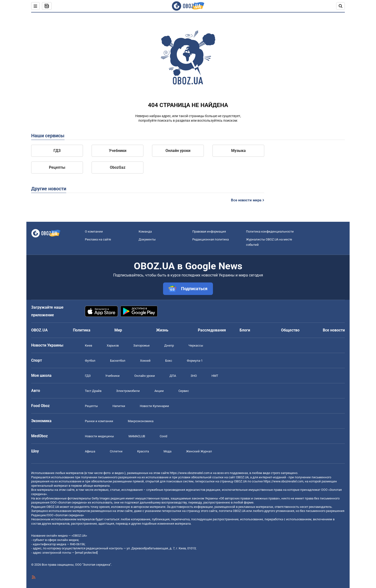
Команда (145, 231)
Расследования (212, 330)
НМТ (215, 376)
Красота (143, 451)
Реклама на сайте (98, 239)
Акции (159, 391)
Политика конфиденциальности (270, 231)
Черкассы (196, 345)
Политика (82, 330)
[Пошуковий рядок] (341, 6)
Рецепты (57, 167)
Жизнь (162, 330)
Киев (88, 345)
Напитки (119, 406)
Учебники (118, 151)
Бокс (169, 361)
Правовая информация (209, 231)
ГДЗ (57, 151)
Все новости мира (246, 200)
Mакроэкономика (141, 421)
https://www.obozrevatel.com (190, 473)
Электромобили (128, 391)
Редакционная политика (211, 239)
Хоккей (145, 361)
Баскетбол (118, 361)
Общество (290, 330)
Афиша (90, 451)
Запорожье (141, 345)
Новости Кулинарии (154, 406)
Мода (167, 451)
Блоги (245, 330)
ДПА (173, 376)
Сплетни (116, 451)
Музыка (238, 151)
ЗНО (194, 376)
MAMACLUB (137, 436)
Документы (147, 239)
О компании (94, 231)
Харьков (113, 345)
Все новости (334, 330)
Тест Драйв (93, 391)
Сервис (184, 391)
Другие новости (49, 189)
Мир (118, 330)
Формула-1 (195, 361)
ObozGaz (118, 167)
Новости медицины (99, 436)
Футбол (90, 361)
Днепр (169, 345)
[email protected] (86, 553)
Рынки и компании (99, 421)
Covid (163, 436)
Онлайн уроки (178, 151)
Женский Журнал (199, 451)
